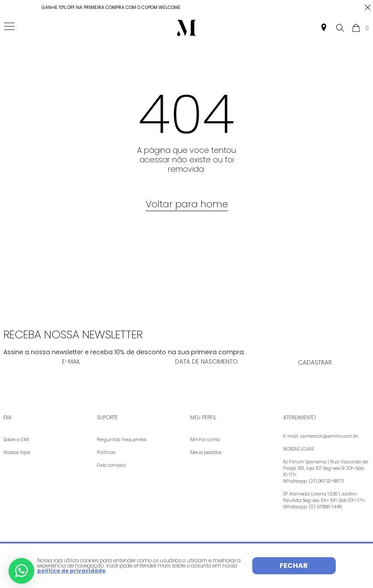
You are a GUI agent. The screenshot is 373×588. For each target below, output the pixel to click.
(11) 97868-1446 (325, 507)
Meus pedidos (206, 452)
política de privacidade (71, 571)
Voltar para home (187, 204)
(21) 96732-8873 (326, 481)
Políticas (106, 452)
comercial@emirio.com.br (329, 436)
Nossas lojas (17, 452)
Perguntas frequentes (122, 439)
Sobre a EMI (16, 439)
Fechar (294, 566)
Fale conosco (111, 465)
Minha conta (205, 439)
